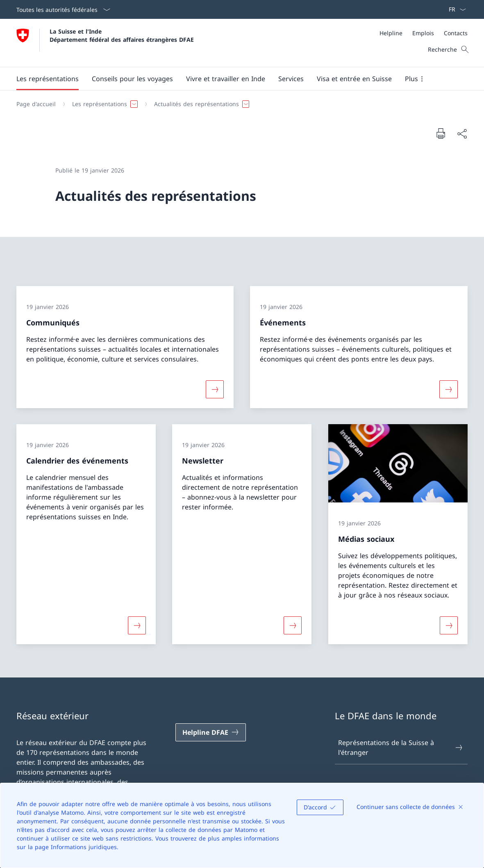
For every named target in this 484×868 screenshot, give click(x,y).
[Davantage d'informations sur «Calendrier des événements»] (137, 625)
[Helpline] (391, 33)
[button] (48, 79)
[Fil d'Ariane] (239, 104)
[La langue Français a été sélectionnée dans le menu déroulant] (455, 9)
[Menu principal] (235, 79)
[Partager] (462, 134)
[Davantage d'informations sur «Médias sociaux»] (449, 625)
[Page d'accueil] (36, 104)
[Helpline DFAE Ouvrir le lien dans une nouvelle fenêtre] (211, 732)
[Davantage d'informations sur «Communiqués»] (215, 389)
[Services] (291, 79)
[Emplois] (423, 33)
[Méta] (424, 33)
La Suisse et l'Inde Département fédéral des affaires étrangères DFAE (122, 35)
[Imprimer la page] (441, 133)
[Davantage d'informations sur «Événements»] (449, 389)
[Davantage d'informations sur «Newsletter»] (293, 625)
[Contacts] (456, 33)
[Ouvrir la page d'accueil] (105, 43)
